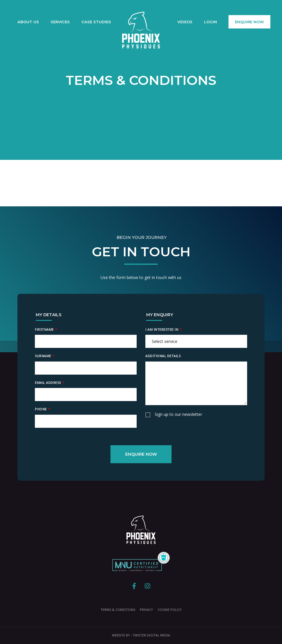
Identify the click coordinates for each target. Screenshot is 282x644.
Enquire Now (249, 22)
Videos (185, 22)
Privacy (146, 610)
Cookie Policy (170, 610)
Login (210, 22)
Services (60, 22)
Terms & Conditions (118, 610)
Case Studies (96, 22)
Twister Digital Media (151, 635)
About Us (28, 22)
